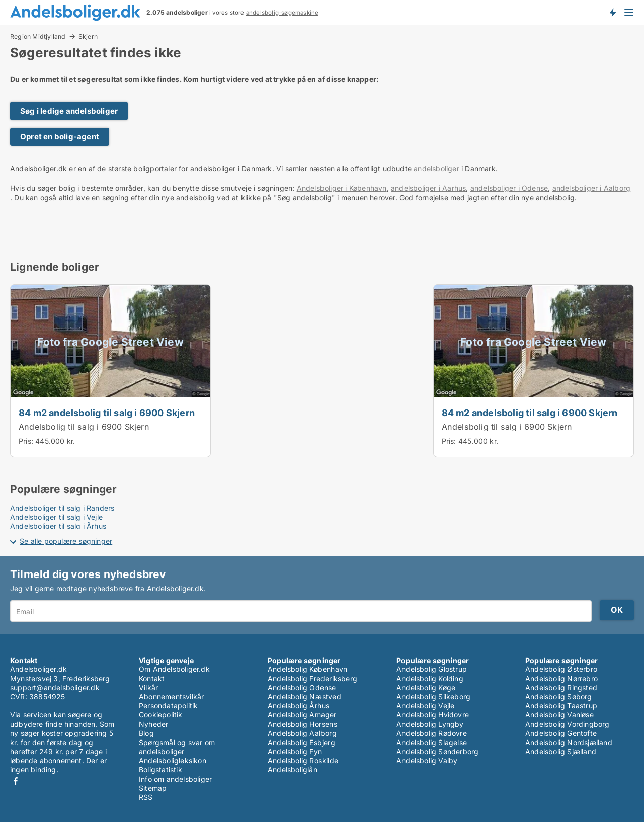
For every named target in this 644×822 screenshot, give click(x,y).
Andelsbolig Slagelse (432, 742)
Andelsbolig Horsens (302, 724)
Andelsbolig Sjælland (561, 751)
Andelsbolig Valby (427, 760)
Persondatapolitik (168, 706)
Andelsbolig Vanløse (559, 715)
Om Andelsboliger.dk (174, 669)
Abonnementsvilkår (171, 696)
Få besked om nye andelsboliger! (612, 12)
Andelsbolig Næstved (304, 696)
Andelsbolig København (307, 669)
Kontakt (152, 678)
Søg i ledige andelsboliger (69, 111)
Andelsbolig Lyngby (430, 724)
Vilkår (148, 687)
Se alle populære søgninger (66, 541)
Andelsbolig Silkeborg (433, 696)
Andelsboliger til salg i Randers (62, 508)
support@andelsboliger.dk (55, 687)
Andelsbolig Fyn (295, 751)
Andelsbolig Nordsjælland (569, 742)
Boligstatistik (160, 769)
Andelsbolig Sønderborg (437, 751)
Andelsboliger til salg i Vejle (56, 517)
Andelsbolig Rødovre (432, 733)
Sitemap (153, 788)
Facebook (16, 781)
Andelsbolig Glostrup (432, 669)
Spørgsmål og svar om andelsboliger (177, 747)
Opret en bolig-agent (60, 137)
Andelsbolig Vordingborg (568, 724)
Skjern (88, 37)
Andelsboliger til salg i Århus (58, 526)
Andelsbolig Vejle (425, 706)
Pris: (27, 441)
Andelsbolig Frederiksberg (312, 678)
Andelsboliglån (293, 769)
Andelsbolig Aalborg (302, 733)
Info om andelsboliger (175, 779)
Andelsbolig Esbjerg (301, 742)
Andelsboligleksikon (173, 760)
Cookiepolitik (161, 715)
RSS (146, 797)
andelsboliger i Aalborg (592, 188)
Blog (146, 733)
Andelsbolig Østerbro (561, 669)
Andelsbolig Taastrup (561, 706)
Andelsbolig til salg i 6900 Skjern (84, 427)
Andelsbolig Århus (298, 706)
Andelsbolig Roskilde (303, 760)
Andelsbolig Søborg (559, 696)
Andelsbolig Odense (302, 687)
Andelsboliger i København (342, 188)
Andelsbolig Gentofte (561, 733)
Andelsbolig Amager (302, 715)
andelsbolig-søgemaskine (283, 13)
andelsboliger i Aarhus (428, 188)
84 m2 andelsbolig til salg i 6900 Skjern (107, 413)
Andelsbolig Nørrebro (561, 678)
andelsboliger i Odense (509, 188)
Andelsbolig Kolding (430, 678)
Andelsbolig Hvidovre (433, 715)
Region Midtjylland (38, 36)
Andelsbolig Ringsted (561, 687)
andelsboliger (436, 168)
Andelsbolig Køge (426, 687)
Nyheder (153, 724)
